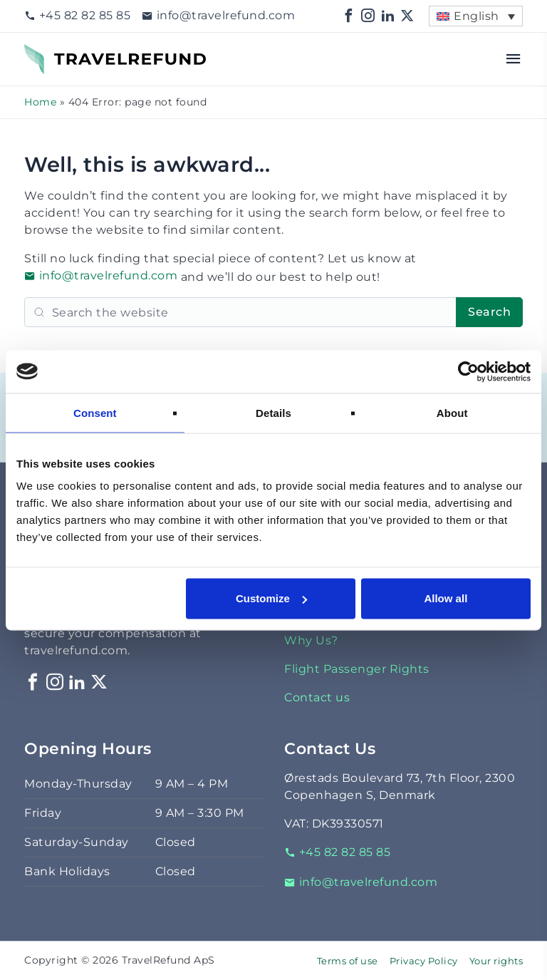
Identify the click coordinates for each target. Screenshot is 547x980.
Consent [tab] (95, 412)
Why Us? (311, 640)
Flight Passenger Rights (357, 669)
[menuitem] (476, 16)
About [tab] (452, 412)
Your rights (496, 961)
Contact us (317, 697)
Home (40, 102)
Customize (271, 598)
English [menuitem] (476, 16)
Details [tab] (273, 412)
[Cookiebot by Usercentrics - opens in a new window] (468, 371)
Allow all (446, 598)
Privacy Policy (424, 961)
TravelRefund (64, 52)
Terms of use (348, 961)
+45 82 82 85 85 (77, 15)
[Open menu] (514, 59)
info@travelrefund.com (218, 15)
